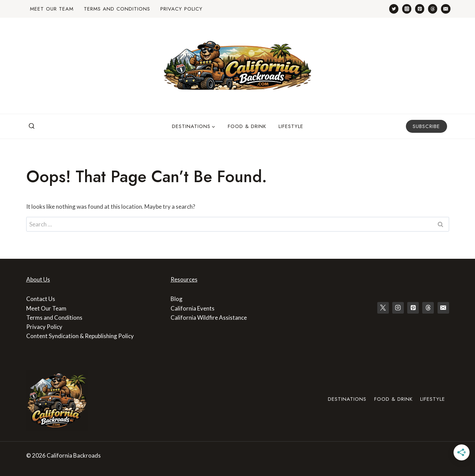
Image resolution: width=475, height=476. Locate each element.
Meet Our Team (52, 9)
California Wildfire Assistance (209, 318)
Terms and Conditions (117, 9)
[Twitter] (394, 9)
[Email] (446, 9)
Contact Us (41, 299)
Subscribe (426, 126)
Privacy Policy (181, 9)
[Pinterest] (420, 9)
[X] (383, 308)
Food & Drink (247, 126)
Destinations (347, 399)
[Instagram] (407, 9)
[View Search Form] (32, 126)
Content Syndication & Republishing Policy (80, 336)
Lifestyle (291, 126)
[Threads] (433, 9)
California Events (193, 308)
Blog (177, 299)
